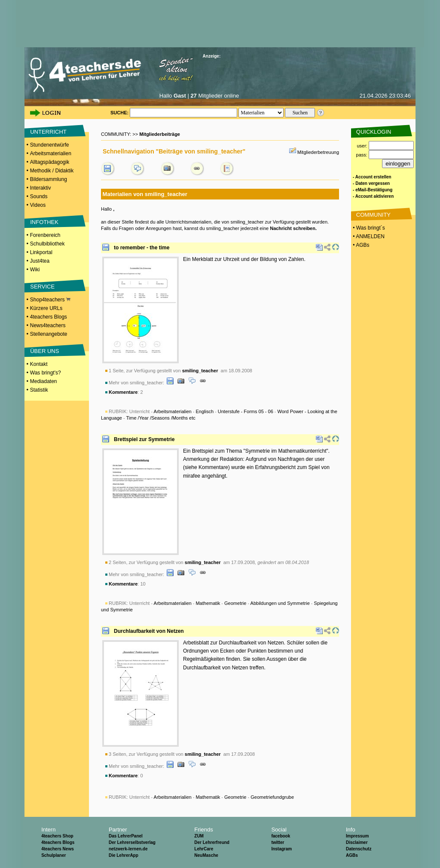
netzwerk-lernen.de (128, 849)
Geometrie (235, 603)
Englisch (205, 411)
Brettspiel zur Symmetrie (144, 439)
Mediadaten (44, 381)
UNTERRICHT (48, 132)
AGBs (352, 855)
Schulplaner (53, 855)
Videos (38, 205)
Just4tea (40, 261)
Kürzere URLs (46, 308)
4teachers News (58, 849)
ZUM (199, 836)
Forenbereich (45, 235)
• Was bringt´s (368, 228)
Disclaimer (357, 842)
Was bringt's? (46, 373)
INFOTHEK (44, 222)
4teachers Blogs (49, 317)
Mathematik (208, 603)
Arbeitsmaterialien (51, 153)
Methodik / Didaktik (52, 171)
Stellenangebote (49, 334)
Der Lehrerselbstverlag (132, 842)
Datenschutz (359, 849)
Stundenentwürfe (50, 145)
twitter (278, 842)
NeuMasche (206, 855)
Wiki (35, 270)
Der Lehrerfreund (212, 842)
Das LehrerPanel (126, 836)
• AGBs (361, 245)
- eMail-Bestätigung (373, 190)
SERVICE (42, 287)
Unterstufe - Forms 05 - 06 (246, 411)
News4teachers (48, 325)
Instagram (281, 849)
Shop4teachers (50, 300)
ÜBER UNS (44, 351)
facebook (281, 836)
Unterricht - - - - (212, 797)
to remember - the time (142, 248)
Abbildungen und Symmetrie (280, 603)
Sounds (39, 196)
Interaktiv (41, 188)
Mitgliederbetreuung (318, 152)
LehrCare (204, 849)
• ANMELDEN (368, 236)
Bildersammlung (49, 179)
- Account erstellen (372, 177)
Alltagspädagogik (50, 162)
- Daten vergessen (371, 183)
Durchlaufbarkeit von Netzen (149, 631)
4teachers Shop (57, 836)
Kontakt (39, 364)
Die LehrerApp (124, 855)
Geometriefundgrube (272, 797)
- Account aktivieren (373, 196)
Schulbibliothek (47, 244)
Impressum (357, 836)
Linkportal (41, 252)
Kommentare (123, 392)
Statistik (39, 390)
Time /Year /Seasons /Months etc (161, 418)
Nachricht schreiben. (293, 228)
